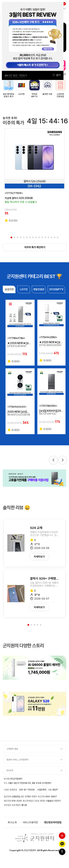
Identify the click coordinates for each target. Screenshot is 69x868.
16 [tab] (58, 237)
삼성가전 (9, 289)
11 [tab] (42, 237)
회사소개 (12, 822)
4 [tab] (21, 237)
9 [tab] (36, 237)
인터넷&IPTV (56, 289)
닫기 (56, 75)
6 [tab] (27, 237)
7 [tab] (30, 237)
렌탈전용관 (39, 289)
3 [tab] (17, 237)
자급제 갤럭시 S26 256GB (19, 198)
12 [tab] (45, 237)
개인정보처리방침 (53, 822)
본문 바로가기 (0, 0)
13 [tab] (48, 237)
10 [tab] (39, 237)
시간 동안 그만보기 (16, 75)
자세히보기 (39, 557)
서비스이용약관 (30, 822)
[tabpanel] (34, 175)
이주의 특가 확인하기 (35, 247)
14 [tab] (52, 237)
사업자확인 (42, 790)
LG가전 (24, 289)
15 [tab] (54, 237)
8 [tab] (33, 237)
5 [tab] (24, 237)
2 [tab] (14, 237)
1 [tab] (11, 237)
